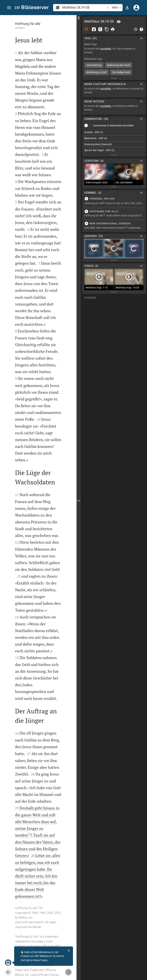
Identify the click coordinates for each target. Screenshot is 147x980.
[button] (9, 8)
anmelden (106, 49)
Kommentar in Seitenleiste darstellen (114, 125)
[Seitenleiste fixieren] (79, 18)
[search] (84, 7)
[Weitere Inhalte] (114, 78)
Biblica (22, 28)
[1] (29, 834)
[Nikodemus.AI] (8, 963)
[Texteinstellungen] (127, 8)
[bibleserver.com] (32, 8)
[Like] (86, 29)
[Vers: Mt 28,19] (119, 22)
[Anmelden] (136, 8)
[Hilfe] (141, 29)
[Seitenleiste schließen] (79, 501)
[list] (114, 141)
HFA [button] (117, 8)
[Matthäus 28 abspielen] (114, 199)
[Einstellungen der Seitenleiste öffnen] (136, 29)
